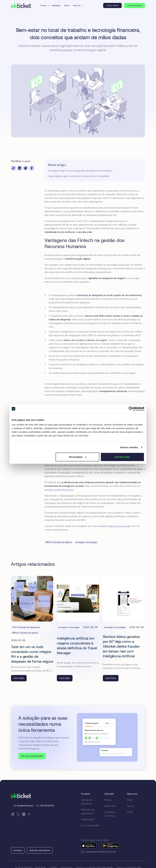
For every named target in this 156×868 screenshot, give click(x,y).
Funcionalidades (90, 825)
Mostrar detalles (129, 447)
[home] (21, 5)
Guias (130, 806)
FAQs (130, 812)
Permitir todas (122, 457)
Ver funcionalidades (32, 756)
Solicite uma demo (135, 5)
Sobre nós (110, 806)
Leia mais (19, 678)
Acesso (18, 850)
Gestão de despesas (87, 802)
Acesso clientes (112, 5)
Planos (67, 5)
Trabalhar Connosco (110, 814)
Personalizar (78, 457)
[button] (44, 6)
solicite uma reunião (119, 526)
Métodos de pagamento (88, 811)
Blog (130, 800)
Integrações (56, 5)
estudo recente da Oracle (59, 490)
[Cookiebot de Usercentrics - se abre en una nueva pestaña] (131, 409)
